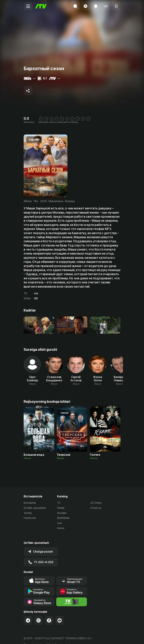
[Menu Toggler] (28, 6)
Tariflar (28, 513)
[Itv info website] (72, 595)
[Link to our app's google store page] (39, 584)
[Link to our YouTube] (60, 614)
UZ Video (96, 503)
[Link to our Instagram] (39, 614)
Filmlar (61, 508)
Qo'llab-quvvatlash (35, 508)
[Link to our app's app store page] (39, 574)
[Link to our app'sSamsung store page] (39, 595)
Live (59, 523)
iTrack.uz (96, 508)
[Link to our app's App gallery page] (72, 584)
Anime (61, 528)
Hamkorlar (30, 518)
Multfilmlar (63, 518)
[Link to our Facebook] (49, 614)
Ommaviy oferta (33, 637)
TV (59, 503)
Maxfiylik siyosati (57, 637)
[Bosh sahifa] (41, 6)
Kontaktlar (30, 503)
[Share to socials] (28, 91)
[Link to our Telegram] (28, 614)
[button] (106, 6)
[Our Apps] (72, 574)
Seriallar (62, 513)
